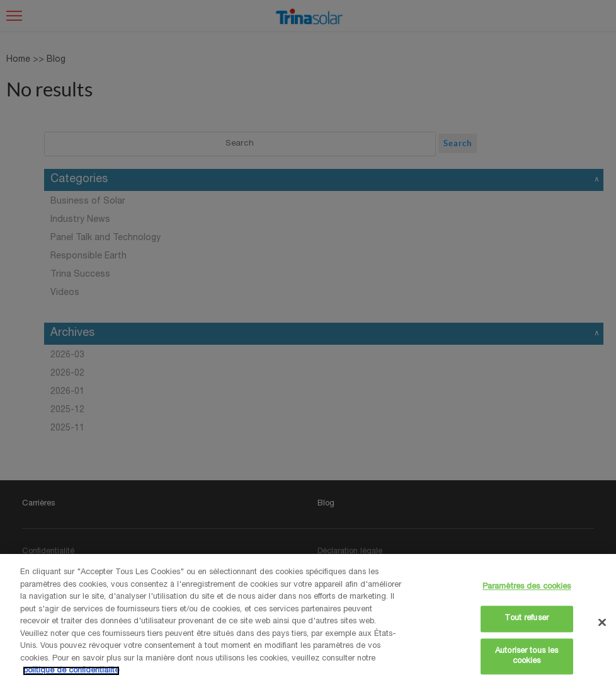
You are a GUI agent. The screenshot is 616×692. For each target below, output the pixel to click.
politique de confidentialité (71, 671)
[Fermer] (602, 622)
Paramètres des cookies (527, 587)
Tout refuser (527, 619)
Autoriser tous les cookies (527, 656)
